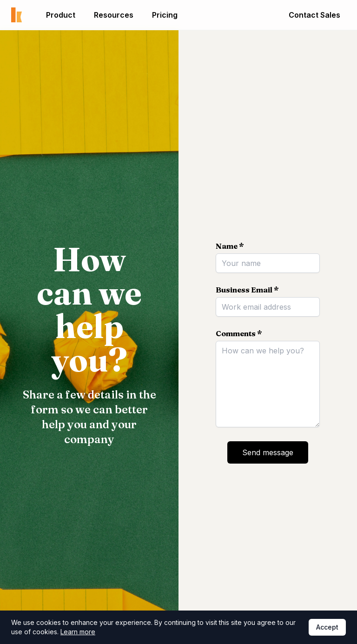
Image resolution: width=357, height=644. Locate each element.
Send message (268, 452)
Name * (230, 246)
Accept (327, 627)
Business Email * (247, 290)
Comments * (239, 333)
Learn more (78, 632)
